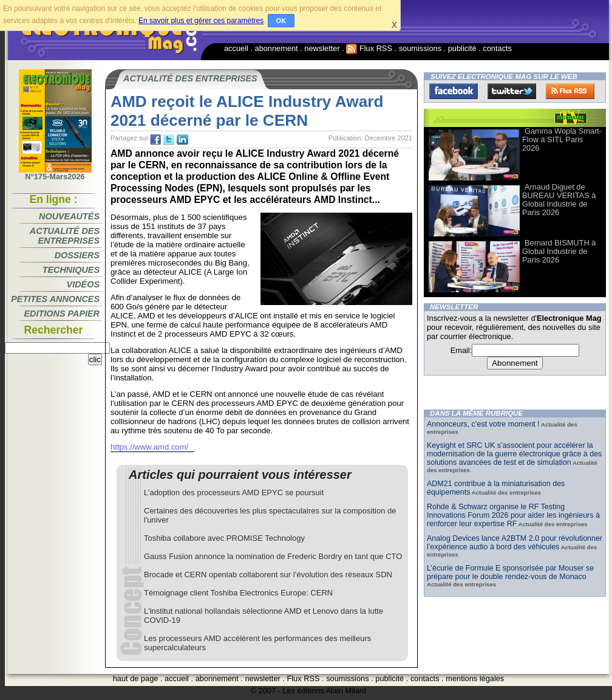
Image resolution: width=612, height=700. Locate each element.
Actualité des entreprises (65, 236)
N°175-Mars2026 (55, 173)
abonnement (277, 48)
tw (169, 140)
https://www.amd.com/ (149, 447)
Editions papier (62, 314)
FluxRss (570, 91)
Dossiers (77, 255)
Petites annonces (55, 299)
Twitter (512, 91)
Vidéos (83, 284)
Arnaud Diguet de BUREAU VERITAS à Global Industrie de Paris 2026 (559, 200)
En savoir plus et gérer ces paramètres (201, 21)
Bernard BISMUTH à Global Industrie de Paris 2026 (559, 251)
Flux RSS (369, 48)
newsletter (322, 48)
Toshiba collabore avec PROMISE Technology (224, 538)
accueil (236, 48)
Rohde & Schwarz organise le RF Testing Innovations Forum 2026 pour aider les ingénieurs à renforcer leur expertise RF (513, 515)
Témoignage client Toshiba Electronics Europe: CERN (238, 593)
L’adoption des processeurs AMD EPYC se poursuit (234, 492)
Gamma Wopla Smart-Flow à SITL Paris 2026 (562, 139)
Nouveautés (69, 216)
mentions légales (475, 678)
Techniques (71, 270)
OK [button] (281, 21)
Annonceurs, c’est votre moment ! (483, 424)
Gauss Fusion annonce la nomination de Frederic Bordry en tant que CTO (273, 556)
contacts (497, 48)
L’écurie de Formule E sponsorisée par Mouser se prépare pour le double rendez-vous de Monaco (510, 572)
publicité (462, 48)
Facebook (454, 91)
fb (155, 140)
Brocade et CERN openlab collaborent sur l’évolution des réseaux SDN (268, 575)
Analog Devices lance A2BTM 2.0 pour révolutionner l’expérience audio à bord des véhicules (515, 543)
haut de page (136, 678)
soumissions (420, 48)
